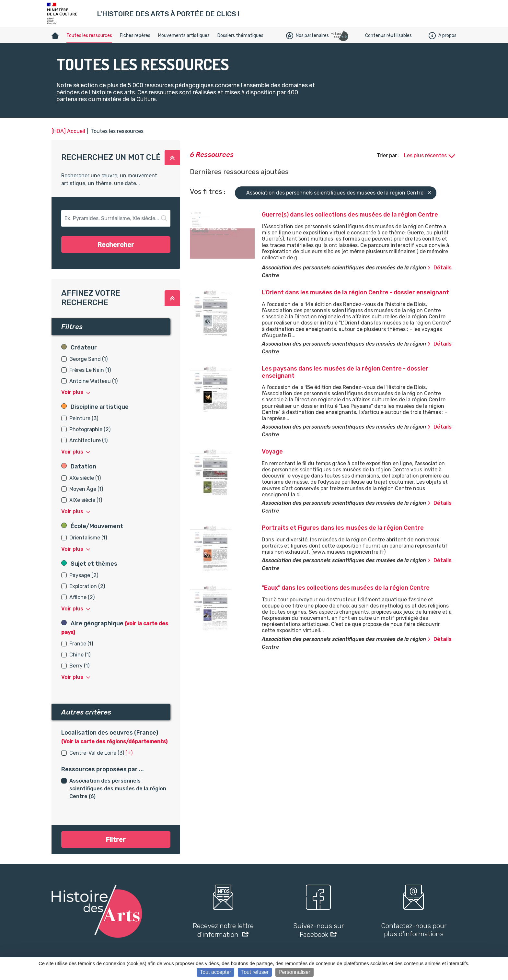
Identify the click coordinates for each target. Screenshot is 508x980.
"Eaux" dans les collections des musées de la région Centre (346, 588)
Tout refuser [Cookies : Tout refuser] (255, 972)
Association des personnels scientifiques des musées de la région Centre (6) (118, 789)
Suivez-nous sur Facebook (318, 930)
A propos (443, 36)
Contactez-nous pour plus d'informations (414, 930)
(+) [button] (129, 753)
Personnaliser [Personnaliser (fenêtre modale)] (294, 972)
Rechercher (116, 245)
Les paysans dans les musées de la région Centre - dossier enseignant (345, 372)
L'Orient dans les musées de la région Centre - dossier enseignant (355, 292)
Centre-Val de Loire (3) (97, 753)
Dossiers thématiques (240, 35)
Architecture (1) (88, 440)
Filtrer (116, 840)
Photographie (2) (90, 429)
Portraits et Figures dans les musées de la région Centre (343, 528)
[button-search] (116, 218)
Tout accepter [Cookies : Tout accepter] (215, 972)
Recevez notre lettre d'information (223, 930)
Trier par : (389, 155)
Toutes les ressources (89, 35)
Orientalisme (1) (88, 538)
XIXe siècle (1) (86, 500)
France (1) (81, 644)
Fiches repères (135, 35)
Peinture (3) (84, 418)
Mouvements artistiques (184, 35)
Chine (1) (80, 655)
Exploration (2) (87, 586)
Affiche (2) (82, 597)
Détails (439, 268)
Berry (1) (79, 666)
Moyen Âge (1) (86, 489)
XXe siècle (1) (85, 478)
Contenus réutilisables (388, 35)
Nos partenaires (307, 36)
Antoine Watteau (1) (93, 381)
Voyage (272, 452)
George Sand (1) (88, 359)
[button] (172, 158)
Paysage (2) (84, 575)
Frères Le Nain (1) (90, 370)
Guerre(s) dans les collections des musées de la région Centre (350, 215)
